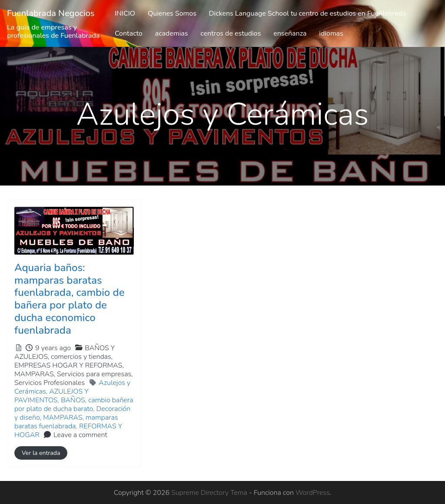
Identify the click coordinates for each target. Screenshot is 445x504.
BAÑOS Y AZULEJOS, (74, 365)
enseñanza (290, 33)
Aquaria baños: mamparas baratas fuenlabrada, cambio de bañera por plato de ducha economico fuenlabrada (69, 299)
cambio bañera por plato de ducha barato (74, 405)
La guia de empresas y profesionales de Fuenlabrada (53, 31)
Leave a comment (80, 435)
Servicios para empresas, (74, 378)
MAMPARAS (63, 418)
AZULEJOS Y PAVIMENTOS (51, 396)
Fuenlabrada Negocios (51, 13)
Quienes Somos (172, 13)
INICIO (125, 13)
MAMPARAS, (74, 378)
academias (172, 33)
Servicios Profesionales (50, 383)
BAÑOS (73, 400)
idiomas (331, 33)
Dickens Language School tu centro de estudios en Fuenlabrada (308, 13)
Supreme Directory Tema (210, 493)
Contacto (129, 33)
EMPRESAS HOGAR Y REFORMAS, (74, 374)
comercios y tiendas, (74, 370)
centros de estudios (231, 33)
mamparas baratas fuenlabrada (66, 422)
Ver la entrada (41, 453)
